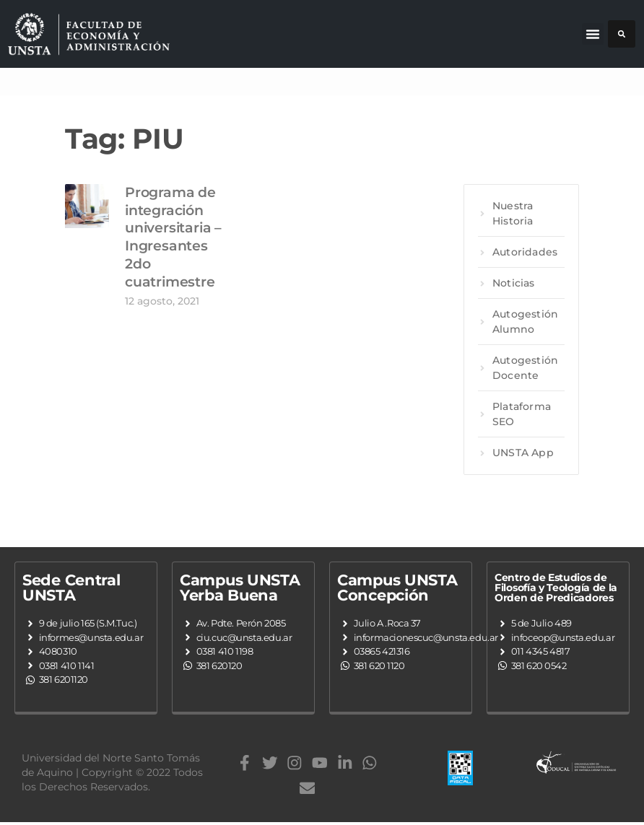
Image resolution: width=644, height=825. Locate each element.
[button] (593, 34)
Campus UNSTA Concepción (397, 588)
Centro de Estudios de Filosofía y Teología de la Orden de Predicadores (556, 588)
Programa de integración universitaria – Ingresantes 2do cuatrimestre (173, 237)
